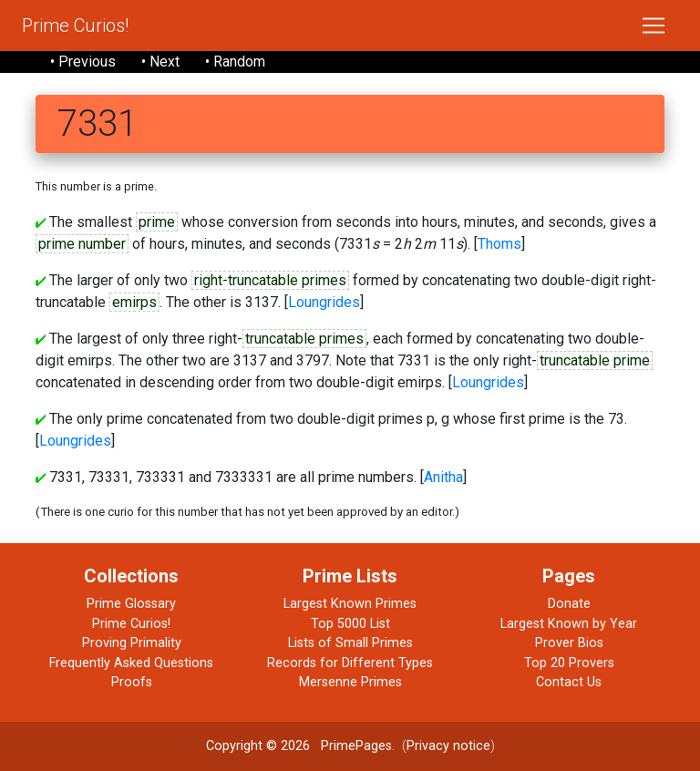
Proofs (132, 682)
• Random (235, 62)
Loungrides (324, 302)
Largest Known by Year (569, 624)
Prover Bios (569, 643)
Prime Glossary (131, 604)
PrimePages (356, 746)
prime (157, 222)
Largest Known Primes (350, 604)
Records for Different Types (350, 663)
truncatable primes (304, 339)
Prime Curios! (75, 26)
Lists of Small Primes (350, 643)
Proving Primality (132, 643)
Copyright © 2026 (258, 746)
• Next (160, 62)
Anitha (443, 477)
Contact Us (569, 682)
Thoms (499, 244)
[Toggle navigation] (654, 26)
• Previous (83, 62)
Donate (569, 604)
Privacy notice (448, 746)
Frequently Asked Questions (131, 663)
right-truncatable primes (270, 280)
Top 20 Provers (569, 663)
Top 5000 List (350, 624)
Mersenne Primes (350, 682)
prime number (82, 244)
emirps (134, 302)
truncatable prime (595, 360)
